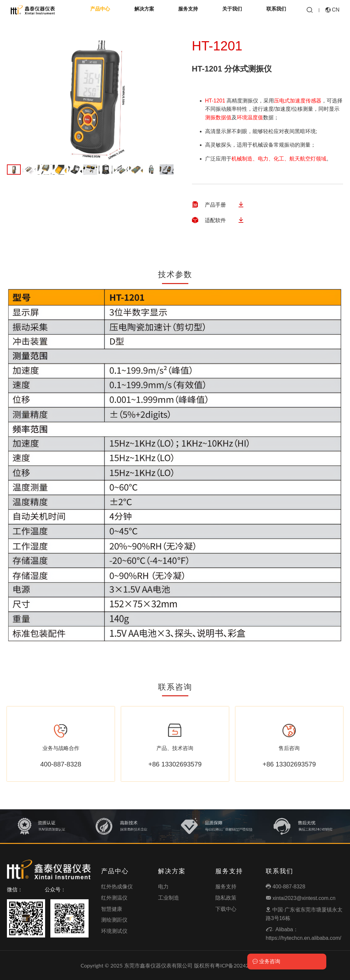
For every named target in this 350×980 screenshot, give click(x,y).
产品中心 (100, 10)
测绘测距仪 (114, 920)
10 (151, 170)
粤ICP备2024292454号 (242, 965)
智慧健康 (112, 909)
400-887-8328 (285, 887)
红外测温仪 (114, 898)
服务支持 (188, 10)
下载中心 (226, 909)
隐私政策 (226, 898)
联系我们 (276, 10)
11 (167, 170)
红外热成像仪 (117, 887)
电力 (163, 887)
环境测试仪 (114, 931)
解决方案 (144, 10)
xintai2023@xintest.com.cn (301, 898)
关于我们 (232, 10)
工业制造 (169, 898)
